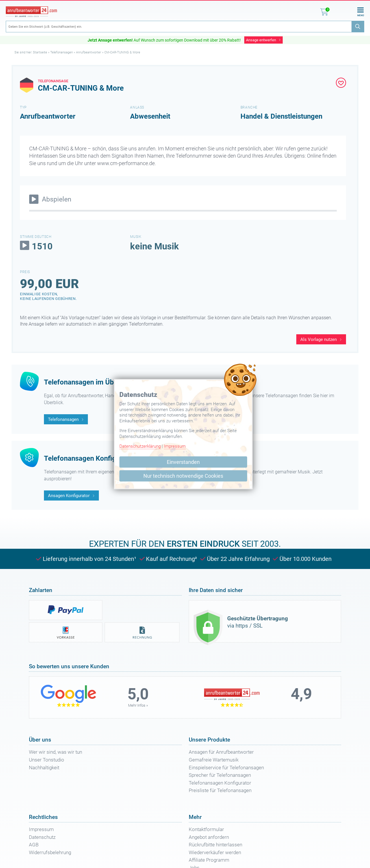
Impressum (175, 446)
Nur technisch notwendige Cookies (183, 476)
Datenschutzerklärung (140, 446)
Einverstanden (183, 462)
